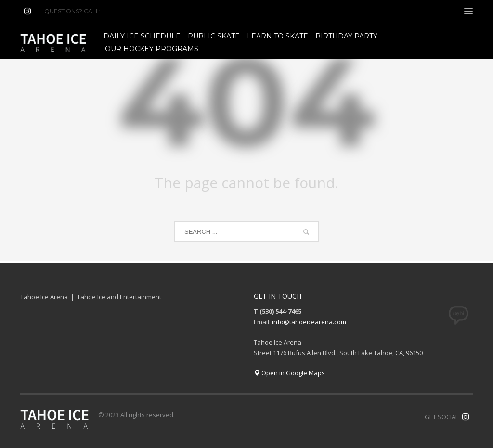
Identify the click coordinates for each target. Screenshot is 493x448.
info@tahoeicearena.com (309, 322)
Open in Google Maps (289, 373)
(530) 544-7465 (125, 11)
